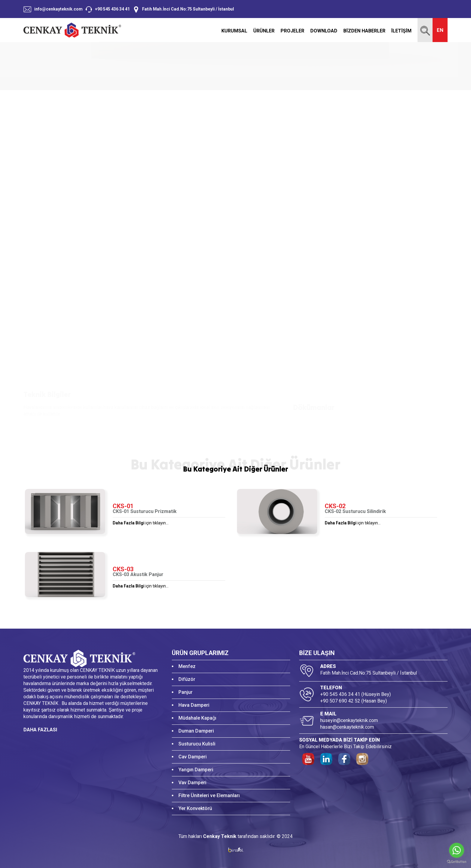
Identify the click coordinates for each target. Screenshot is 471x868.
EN (440, 30)
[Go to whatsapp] (457, 850)
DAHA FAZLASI (40, 730)
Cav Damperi (193, 757)
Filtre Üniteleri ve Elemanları (209, 795)
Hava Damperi (194, 705)
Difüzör (187, 679)
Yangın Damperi (196, 770)
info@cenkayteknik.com (58, 9)
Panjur (185, 692)
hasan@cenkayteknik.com (347, 727)
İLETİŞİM (401, 31)
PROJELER (292, 31)
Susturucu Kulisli (197, 744)
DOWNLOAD (324, 31)
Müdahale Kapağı (197, 718)
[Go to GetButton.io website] (457, 862)
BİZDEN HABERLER (364, 31)
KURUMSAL (234, 31)
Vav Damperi (192, 783)
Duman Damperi (196, 731)
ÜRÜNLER (264, 31)
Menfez (187, 666)
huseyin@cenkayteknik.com (349, 720)
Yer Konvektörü (195, 808)
